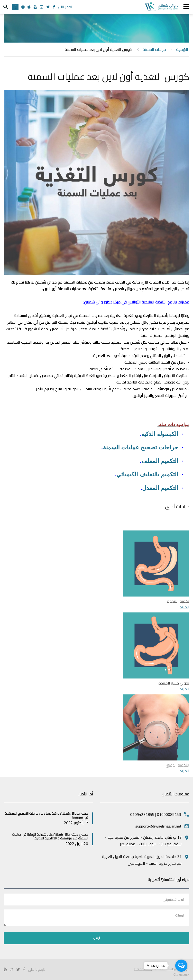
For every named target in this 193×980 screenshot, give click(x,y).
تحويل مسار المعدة (174, 731)
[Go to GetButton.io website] (181, 975)
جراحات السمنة (154, 49)
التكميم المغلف (160, 461)
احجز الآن (65, 7)
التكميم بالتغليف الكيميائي (147, 474)
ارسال (97, 938)
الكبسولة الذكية (160, 434)
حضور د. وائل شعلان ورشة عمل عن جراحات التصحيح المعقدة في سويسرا (46, 815)
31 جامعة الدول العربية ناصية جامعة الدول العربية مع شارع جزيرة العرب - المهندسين (142, 860)
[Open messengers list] (181, 966)
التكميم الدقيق (178, 812)
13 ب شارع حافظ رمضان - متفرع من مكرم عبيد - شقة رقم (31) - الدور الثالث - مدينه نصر (143, 841)
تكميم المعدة (178, 649)
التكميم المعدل (160, 488)
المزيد (185, 654)
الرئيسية (182, 49)
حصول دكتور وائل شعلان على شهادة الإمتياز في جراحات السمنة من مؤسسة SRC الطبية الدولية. (50, 836)
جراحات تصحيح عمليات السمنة (141, 447)
